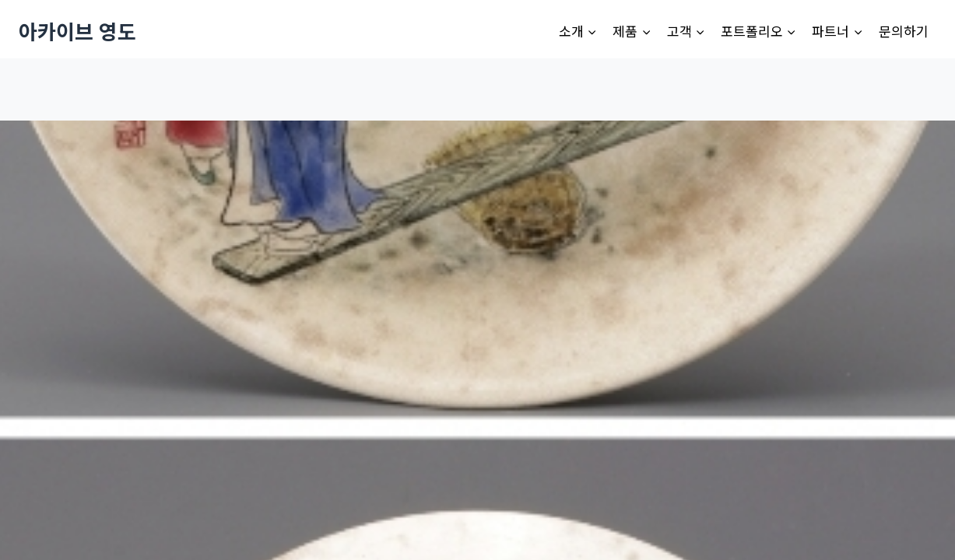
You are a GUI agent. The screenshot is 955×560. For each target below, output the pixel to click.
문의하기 (904, 31)
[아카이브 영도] (77, 31)
